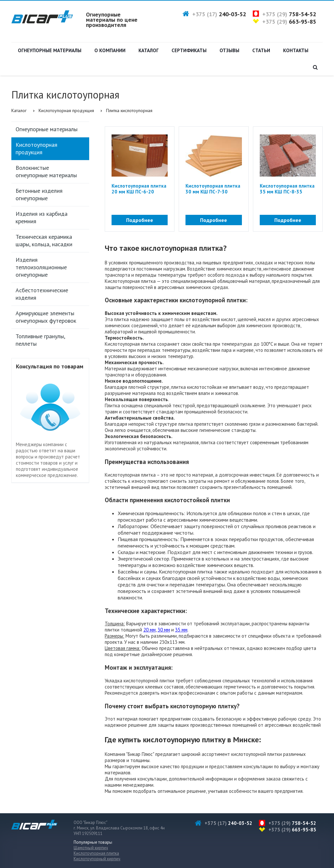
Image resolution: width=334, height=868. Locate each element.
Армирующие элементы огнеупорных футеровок (46, 317)
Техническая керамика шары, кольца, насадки (44, 240)
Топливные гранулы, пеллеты (40, 340)
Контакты (296, 50)
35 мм (181, 630)
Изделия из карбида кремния (42, 217)
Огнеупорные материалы (50, 50)
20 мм (149, 630)
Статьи (261, 50)
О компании (110, 50)
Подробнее (140, 220)
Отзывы (229, 50)
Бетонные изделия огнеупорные (39, 194)
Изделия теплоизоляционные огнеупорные (41, 267)
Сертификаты (189, 50)
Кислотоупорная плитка (96, 853)
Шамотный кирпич (91, 848)
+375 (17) (219, 14)
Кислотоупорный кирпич (97, 859)
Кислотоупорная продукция (66, 110)
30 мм (164, 630)
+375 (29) (289, 14)
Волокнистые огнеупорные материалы (46, 171)
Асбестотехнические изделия (42, 294)
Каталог (149, 50)
